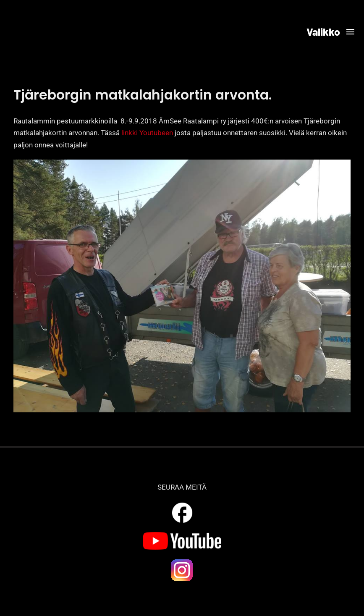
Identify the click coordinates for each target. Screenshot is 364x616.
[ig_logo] (182, 561)
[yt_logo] (182, 535)
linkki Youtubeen (147, 133)
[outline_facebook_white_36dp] (182, 504)
